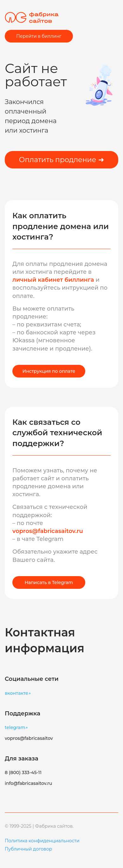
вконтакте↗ (18, 693)
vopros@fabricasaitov (29, 738)
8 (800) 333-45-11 (23, 773)
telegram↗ (16, 727)
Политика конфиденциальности (42, 841)
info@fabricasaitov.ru (29, 783)
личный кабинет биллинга (54, 280)
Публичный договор (28, 849)
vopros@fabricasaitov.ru (48, 531)
